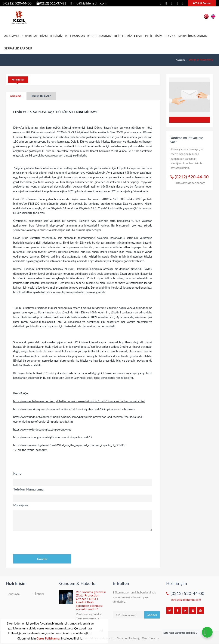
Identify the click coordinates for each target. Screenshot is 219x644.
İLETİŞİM (156, 36)
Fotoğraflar (18, 80)
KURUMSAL (30, 36)
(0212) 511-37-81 (51, 3)
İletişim (40, 594)
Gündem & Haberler (78, 583)
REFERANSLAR (75, 36)
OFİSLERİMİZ (123, 36)
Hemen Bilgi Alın (41, 96)
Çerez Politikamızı (48, 638)
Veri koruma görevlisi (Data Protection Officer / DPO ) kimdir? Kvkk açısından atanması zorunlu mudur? (91, 600)
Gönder (42, 559)
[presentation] (46, 543)
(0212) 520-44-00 (17, 3)
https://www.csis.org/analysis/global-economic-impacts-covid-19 (53, 437)
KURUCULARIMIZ (100, 36)
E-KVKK (170, 36)
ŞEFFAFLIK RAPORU (18, 48)
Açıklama (16, 96)
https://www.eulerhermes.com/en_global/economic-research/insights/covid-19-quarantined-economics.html (79, 401)
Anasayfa (181, 60)
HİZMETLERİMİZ (51, 36)
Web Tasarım (150, 638)
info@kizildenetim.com (89, 3)
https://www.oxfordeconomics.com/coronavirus (42, 429)
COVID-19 (141, 36)
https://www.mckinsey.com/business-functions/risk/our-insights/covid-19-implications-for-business (74, 409)
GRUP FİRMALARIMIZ (193, 36)
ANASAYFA (12, 36)
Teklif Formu (202, 3)
